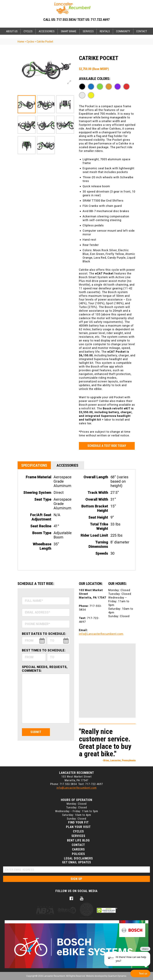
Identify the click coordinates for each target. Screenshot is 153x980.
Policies (78, 854)
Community (123, 31)
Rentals (105, 31)
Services (88, 31)
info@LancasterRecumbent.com (101, 634)
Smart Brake (69, 31)
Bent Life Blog (78, 840)
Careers (78, 849)
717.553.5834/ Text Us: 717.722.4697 (83, 20)
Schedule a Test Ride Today (107, 446)
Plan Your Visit (78, 827)
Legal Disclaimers (78, 858)
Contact (142, 31)
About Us (12, 31)
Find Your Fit (78, 822)
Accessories (47, 31)
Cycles (28, 31)
